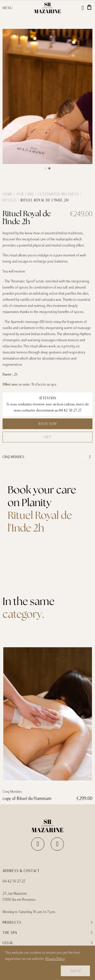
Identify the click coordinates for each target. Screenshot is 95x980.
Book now (48, 424)
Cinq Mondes (13, 457)
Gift (48, 437)
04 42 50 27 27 (70, 410)
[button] (46, 168)
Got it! (75, 971)
